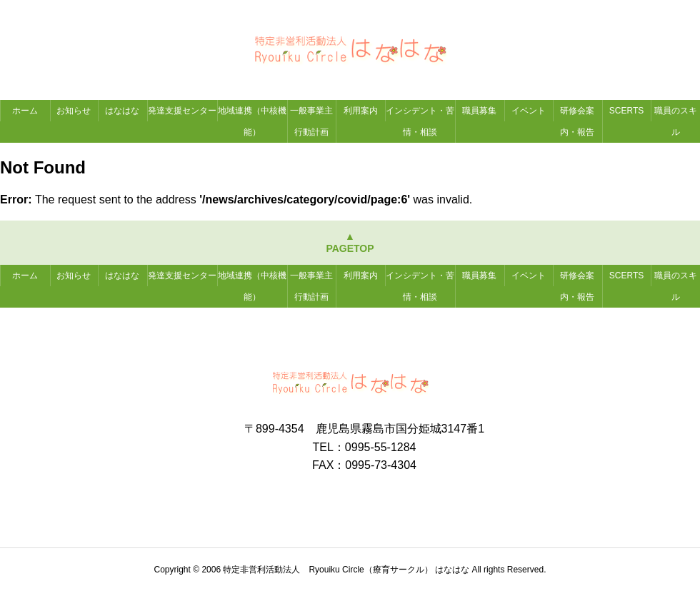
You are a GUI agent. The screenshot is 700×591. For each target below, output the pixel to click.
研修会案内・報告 (577, 121)
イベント (529, 111)
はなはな (122, 111)
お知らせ (74, 111)
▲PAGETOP (350, 242)
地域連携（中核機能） (252, 121)
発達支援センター (182, 111)
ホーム (25, 111)
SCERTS (626, 111)
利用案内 (361, 111)
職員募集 (479, 111)
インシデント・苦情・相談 (420, 121)
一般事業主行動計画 (311, 121)
